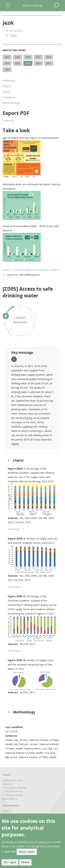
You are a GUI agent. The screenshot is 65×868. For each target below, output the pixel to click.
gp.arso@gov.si (10, 799)
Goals (6, 92)
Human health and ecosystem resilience (37, 270)
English (13, 36)
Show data (14, 529)
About (6, 811)
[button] (32, 159)
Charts (7, 86)
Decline (25, 862)
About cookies (27, 852)
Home (6, 270)
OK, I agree (10, 862)
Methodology (11, 103)
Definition (9, 81)
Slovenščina (16, 31)
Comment (9, 97)
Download (8, 121)
